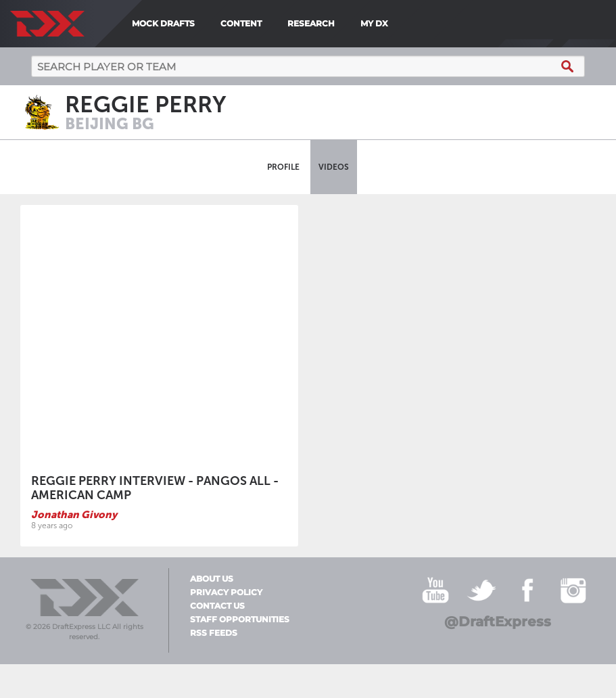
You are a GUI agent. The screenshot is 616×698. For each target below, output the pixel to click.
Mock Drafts (163, 23)
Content (241, 23)
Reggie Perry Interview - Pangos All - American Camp (155, 488)
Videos (334, 167)
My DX (374, 23)
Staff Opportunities (240, 620)
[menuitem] (398, 24)
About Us (212, 579)
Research (311, 23)
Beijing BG (110, 124)
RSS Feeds (214, 633)
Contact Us (217, 606)
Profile (283, 167)
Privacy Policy (226, 592)
